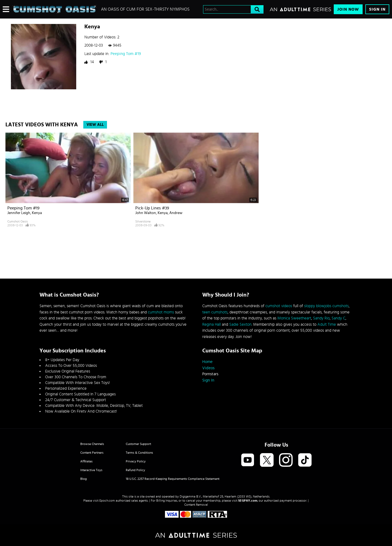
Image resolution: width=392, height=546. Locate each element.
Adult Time (327, 324)
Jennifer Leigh (19, 213)
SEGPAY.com (248, 501)
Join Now (348, 9)
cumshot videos (279, 306)
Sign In (377, 9)
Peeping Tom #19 (126, 54)
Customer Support (138, 444)
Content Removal (196, 505)
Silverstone (143, 221)
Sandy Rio (321, 318)
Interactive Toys (91, 470)
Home (207, 362)
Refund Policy (135, 470)
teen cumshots (215, 312)
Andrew (176, 213)
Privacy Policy (136, 461)
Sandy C (339, 318)
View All (95, 125)
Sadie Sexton (240, 324)
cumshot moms (161, 312)
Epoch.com (107, 501)
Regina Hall (212, 324)
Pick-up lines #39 (152, 208)
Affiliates (86, 461)
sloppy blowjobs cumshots (326, 306)
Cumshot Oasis (18, 221)
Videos (208, 368)
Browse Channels (92, 444)
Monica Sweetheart (294, 318)
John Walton (146, 213)
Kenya (37, 213)
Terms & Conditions (139, 453)
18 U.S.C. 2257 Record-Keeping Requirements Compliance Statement (173, 479)
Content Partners (92, 453)
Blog (84, 479)
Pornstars (210, 374)
